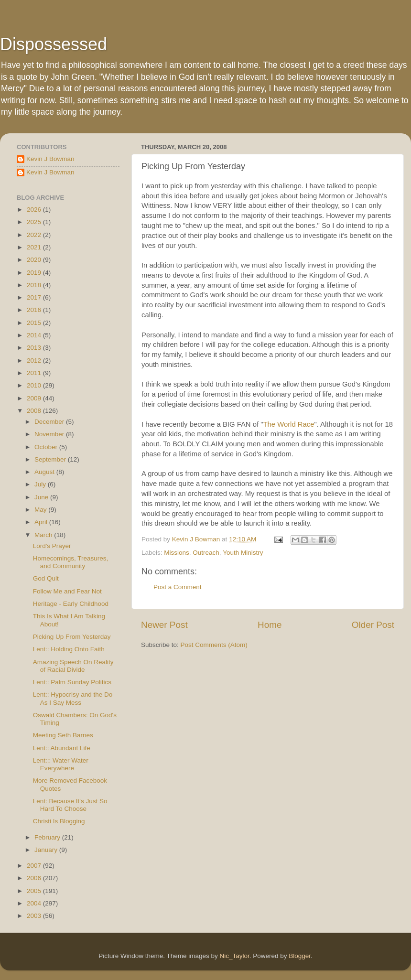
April (42, 522)
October (47, 447)
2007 (35, 866)
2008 (35, 411)
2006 (35, 878)
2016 (35, 310)
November (50, 434)
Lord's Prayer (52, 546)
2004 (35, 903)
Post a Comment (178, 587)
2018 (35, 285)
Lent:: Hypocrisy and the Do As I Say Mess (73, 698)
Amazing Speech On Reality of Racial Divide (73, 666)
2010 (35, 385)
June (42, 497)
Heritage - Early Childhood (71, 604)
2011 (35, 373)
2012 (35, 361)
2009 (35, 398)
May (41, 510)
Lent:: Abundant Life (62, 748)
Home (270, 625)
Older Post (373, 625)
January (47, 850)
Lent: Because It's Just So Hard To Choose (70, 805)
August (45, 472)
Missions (177, 553)
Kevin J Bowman (50, 159)
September (51, 459)
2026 (35, 210)
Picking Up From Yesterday (72, 637)
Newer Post (164, 625)
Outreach (206, 553)
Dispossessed (54, 44)
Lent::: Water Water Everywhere (61, 764)
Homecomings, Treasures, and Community (71, 562)
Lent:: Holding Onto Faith (69, 649)
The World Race (288, 424)
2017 (35, 297)
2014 (35, 335)
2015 (35, 323)
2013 (35, 348)
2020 (35, 260)
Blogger (300, 956)
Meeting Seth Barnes (63, 735)
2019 (35, 273)
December (50, 422)
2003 (35, 916)
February (48, 837)
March (44, 535)
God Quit (46, 578)
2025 (35, 222)
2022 (35, 235)
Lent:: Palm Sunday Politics (72, 682)
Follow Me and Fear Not (67, 591)
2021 (35, 247)
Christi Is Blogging (59, 821)
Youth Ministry (243, 553)
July (41, 484)
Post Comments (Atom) (214, 645)
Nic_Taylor (234, 956)
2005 (35, 891)
